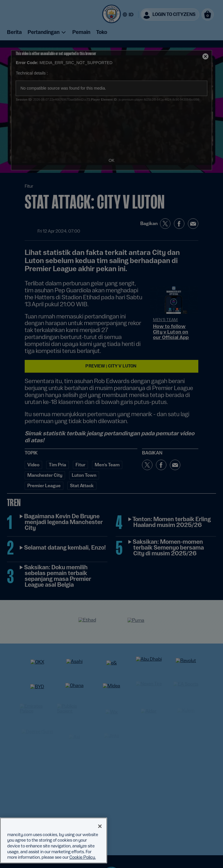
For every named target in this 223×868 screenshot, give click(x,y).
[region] (54, 840)
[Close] (100, 826)
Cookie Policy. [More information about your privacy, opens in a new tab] (83, 857)
